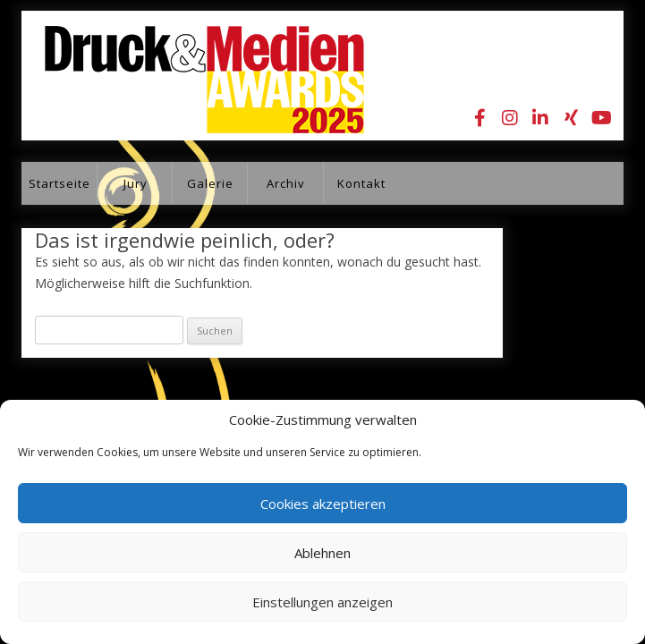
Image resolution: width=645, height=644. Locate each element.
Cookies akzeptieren (323, 504)
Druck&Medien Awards (193, 76)
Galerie (210, 183)
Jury (136, 183)
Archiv (286, 183)
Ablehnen (322, 553)
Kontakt (361, 183)
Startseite (59, 183)
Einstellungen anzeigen (322, 602)
